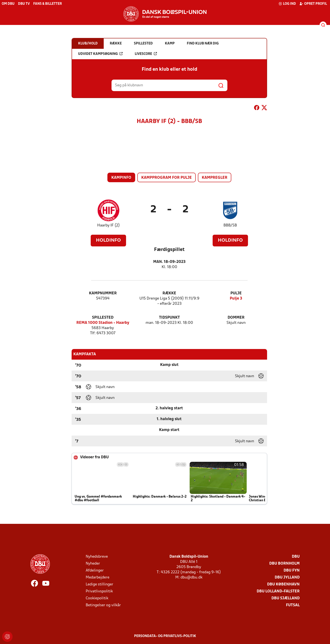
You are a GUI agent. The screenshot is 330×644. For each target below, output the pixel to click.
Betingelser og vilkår (103, 605)
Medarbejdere (98, 578)
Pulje (236, 293)
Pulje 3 (236, 299)
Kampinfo (121, 178)
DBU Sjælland (286, 598)
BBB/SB (230, 225)
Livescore (146, 54)
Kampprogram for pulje (167, 178)
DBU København (283, 584)
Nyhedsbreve (97, 557)
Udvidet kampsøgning (100, 54)
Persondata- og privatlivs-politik (165, 636)
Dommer (236, 318)
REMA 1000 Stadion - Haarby (103, 323)
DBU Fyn (292, 571)
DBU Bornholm (284, 564)
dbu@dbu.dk (191, 578)
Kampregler (215, 178)
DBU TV (24, 4)
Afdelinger (95, 571)
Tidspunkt (169, 318)
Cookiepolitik (97, 598)
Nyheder (93, 564)
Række (169, 293)
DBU (296, 557)
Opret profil (313, 4)
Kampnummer (103, 293)
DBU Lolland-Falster (278, 591)
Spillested (103, 318)
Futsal (293, 605)
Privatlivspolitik (99, 591)
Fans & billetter (48, 4)
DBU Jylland (287, 578)
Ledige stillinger (99, 584)
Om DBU (8, 4)
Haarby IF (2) (108, 225)
